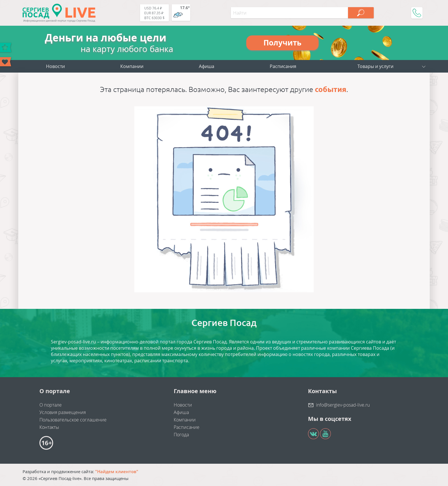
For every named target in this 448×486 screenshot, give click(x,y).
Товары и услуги (375, 66)
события (331, 89)
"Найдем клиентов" (117, 471)
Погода (181, 435)
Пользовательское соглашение (73, 420)
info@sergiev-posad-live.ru (343, 405)
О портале (51, 405)
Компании (132, 66)
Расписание (187, 427)
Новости (55, 66)
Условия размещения (63, 412)
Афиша (207, 66)
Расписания (283, 66)
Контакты (49, 427)
